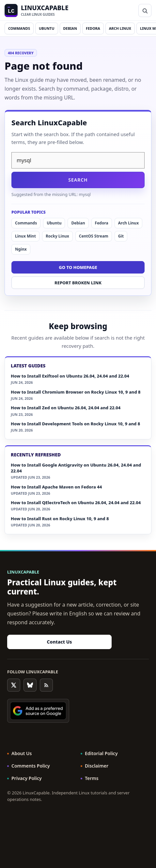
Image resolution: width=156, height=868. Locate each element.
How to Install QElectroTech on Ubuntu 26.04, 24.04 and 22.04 (76, 503)
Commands (19, 28)
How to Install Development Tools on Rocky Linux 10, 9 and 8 (75, 424)
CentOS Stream (94, 236)
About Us (22, 753)
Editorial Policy (101, 753)
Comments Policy (31, 766)
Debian (70, 28)
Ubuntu (47, 28)
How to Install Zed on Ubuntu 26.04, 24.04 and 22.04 (66, 408)
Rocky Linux (57, 236)
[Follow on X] (14, 685)
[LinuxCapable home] (37, 10)
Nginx (21, 249)
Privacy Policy (27, 778)
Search (78, 180)
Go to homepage (78, 267)
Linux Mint (25, 236)
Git (121, 236)
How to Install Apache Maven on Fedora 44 (56, 487)
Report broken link (78, 283)
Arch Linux (120, 28)
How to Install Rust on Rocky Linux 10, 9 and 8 (60, 519)
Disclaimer (97, 766)
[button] (145, 10)
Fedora (93, 28)
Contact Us (60, 642)
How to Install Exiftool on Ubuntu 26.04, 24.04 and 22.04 (70, 376)
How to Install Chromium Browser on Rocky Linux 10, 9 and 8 (76, 392)
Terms (92, 778)
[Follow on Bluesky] (30, 685)
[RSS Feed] (46, 685)
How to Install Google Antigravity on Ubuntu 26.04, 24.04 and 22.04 (76, 468)
